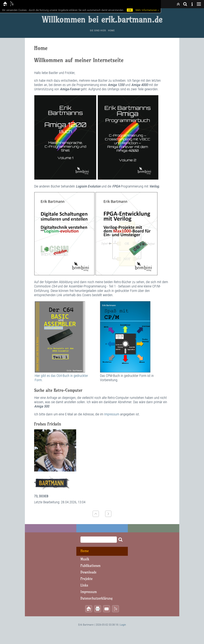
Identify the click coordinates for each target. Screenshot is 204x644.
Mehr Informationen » (147, 10)
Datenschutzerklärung (97, 598)
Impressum (112, 414)
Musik (85, 559)
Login (123, 625)
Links (84, 585)
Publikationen (91, 566)
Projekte (86, 579)
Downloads (88, 572)
